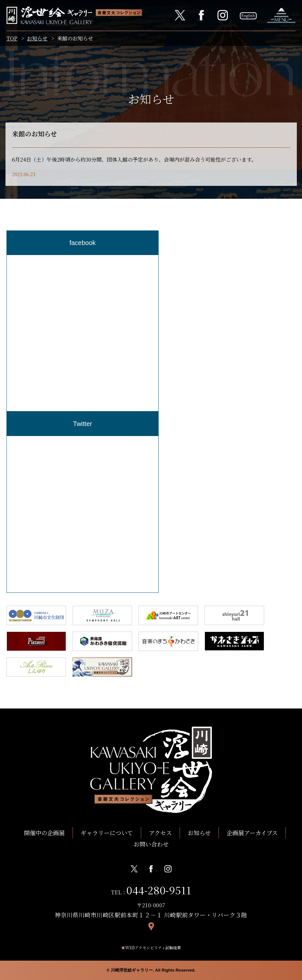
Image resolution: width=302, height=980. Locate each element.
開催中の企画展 (44, 833)
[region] (83, 333)
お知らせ (37, 38)
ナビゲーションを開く (281, 15)
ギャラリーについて (107, 833)
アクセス (160, 833)
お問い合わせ (151, 844)
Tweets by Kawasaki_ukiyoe (42, 440)
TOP (12, 38)
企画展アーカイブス (252, 833)
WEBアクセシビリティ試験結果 (151, 948)
